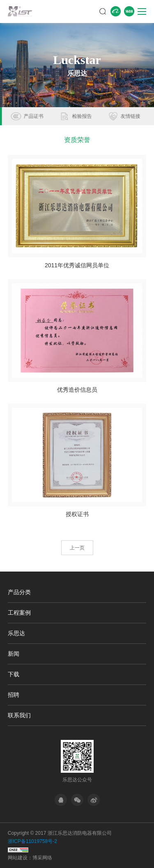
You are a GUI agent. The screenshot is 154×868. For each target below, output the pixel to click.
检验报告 (129, 116)
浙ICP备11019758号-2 (32, 841)
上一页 (77, 548)
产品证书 (81, 116)
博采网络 (42, 858)
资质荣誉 (32, 116)
